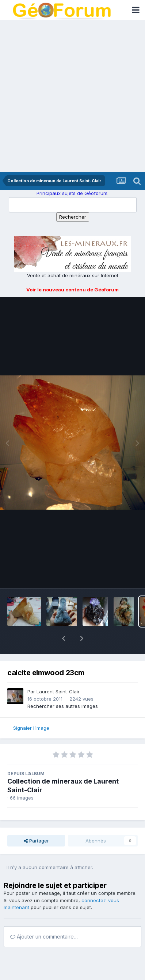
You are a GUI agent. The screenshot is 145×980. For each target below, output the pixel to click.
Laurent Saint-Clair (58, 673)
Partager (36, 822)
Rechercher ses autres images (63, 687)
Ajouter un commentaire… (44, 918)
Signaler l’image (31, 709)
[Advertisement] (72, 96)
